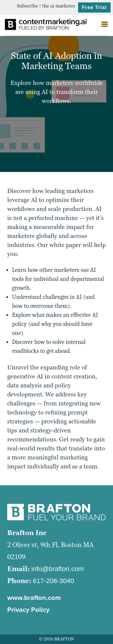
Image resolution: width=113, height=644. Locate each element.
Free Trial (94, 7)
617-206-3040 (53, 581)
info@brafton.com (58, 569)
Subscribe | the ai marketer (46, 6)
